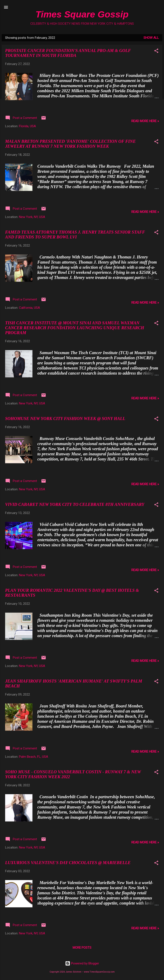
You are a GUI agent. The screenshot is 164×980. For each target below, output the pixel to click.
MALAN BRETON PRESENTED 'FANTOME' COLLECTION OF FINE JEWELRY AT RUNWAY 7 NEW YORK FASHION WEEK (70, 144)
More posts (82, 948)
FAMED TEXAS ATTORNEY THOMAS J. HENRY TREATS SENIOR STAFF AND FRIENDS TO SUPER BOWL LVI (75, 235)
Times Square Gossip (82, 14)
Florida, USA (27, 126)
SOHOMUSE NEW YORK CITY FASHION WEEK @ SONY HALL (65, 419)
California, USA (29, 308)
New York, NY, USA (32, 217)
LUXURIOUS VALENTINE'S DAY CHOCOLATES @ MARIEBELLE (68, 863)
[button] (156, 51)
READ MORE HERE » (145, 121)
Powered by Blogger (82, 963)
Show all (151, 38)
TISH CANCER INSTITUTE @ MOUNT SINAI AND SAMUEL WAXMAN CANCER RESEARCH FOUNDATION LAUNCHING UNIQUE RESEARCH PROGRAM (75, 328)
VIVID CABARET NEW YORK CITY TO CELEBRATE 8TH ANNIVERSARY (75, 504)
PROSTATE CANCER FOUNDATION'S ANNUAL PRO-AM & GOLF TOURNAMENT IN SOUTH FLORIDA (68, 53)
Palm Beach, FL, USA (34, 757)
